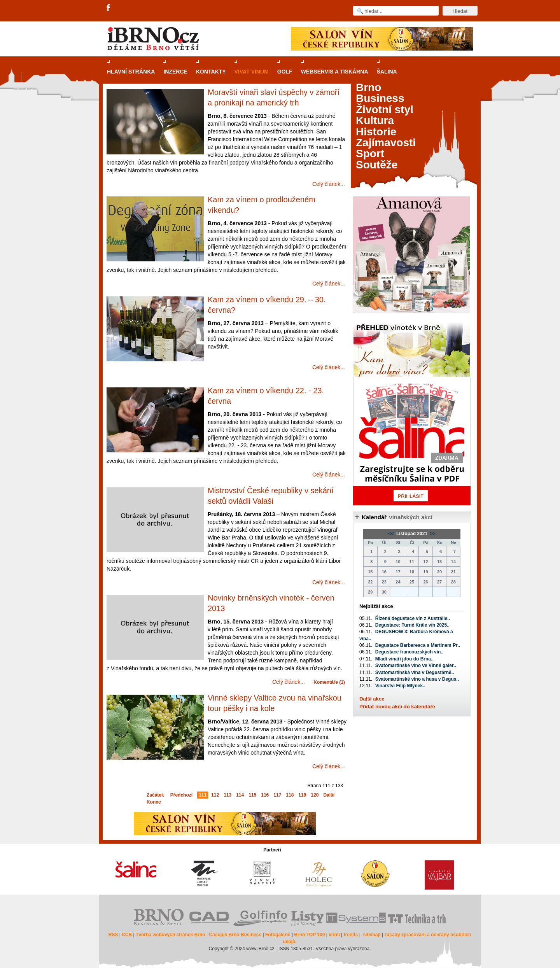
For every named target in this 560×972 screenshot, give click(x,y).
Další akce (372, 699)
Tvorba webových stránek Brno (171, 935)
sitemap (372, 935)
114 (240, 795)
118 (290, 795)
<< (391, 534)
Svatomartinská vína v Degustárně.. (415, 673)
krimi (334, 935)
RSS (113, 935)
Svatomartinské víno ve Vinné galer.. (416, 666)
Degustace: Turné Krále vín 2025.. (412, 625)
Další (329, 795)
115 (252, 795)
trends (351, 935)
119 (302, 795)
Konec (154, 802)
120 (315, 795)
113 (227, 795)
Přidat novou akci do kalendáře (397, 707)
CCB (127, 935)
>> (432, 534)
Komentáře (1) (329, 682)
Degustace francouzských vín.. (409, 652)
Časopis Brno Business (235, 935)
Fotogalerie (278, 935)
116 (265, 795)
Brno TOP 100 (309, 935)
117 (277, 795)
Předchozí (181, 795)
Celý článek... (329, 184)
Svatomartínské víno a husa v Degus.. (417, 679)
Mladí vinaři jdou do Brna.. (404, 659)
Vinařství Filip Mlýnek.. (400, 686)
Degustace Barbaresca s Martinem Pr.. (418, 645)
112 (215, 795)
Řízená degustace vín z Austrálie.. (413, 618)
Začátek (155, 795)
